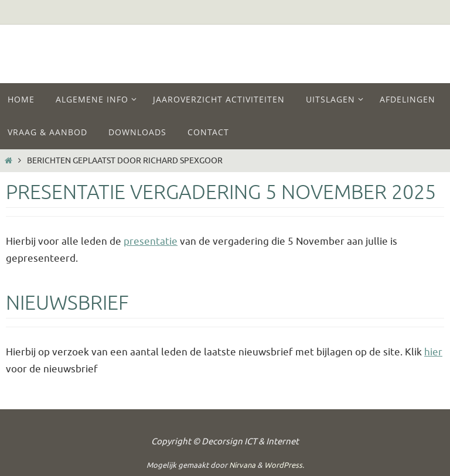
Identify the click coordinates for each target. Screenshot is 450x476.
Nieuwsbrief (67, 303)
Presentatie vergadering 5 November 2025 (221, 192)
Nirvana (242, 465)
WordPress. (284, 465)
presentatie (151, 242)
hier (433, 352)
